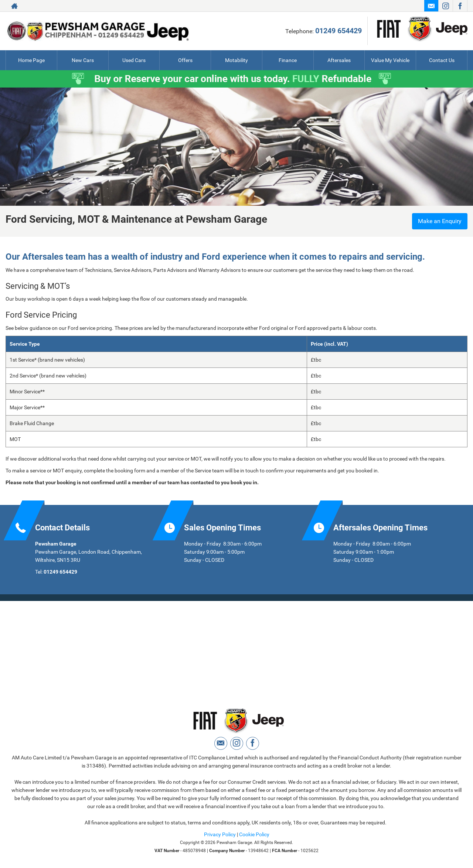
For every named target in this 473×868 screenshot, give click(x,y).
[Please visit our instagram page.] (445, 6)
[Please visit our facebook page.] (460, 6)
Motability (236, 60)
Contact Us (442, 60)
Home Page (31, 60)
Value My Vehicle (390, 60)
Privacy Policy (220, 834)
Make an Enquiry (440, 221)
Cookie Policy (254, 834)
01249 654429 (338, 31)
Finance (288, 60)
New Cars (83, 60)
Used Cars (134, 60)
